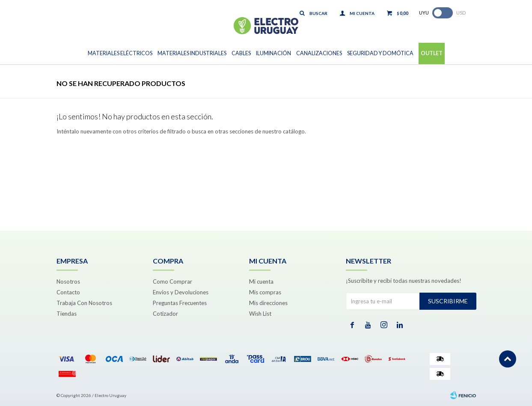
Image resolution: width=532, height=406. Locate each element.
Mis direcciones (268, 303)
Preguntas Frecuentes (180, 303)
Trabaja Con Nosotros (84, 303)
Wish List (260, 314)
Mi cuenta (261, 282)
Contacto (68, 292)
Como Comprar (172, 282)
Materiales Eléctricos (120, 53)
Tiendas (67, 314)
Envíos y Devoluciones (181, 292)
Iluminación (273, 53)
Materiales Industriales (192, 53)
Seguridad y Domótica (380, 53)
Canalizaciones (319, 53)
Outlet (432, 53)
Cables (241, 53)
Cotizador (165, 314)
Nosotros (68, 282)
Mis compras (265, 292)
